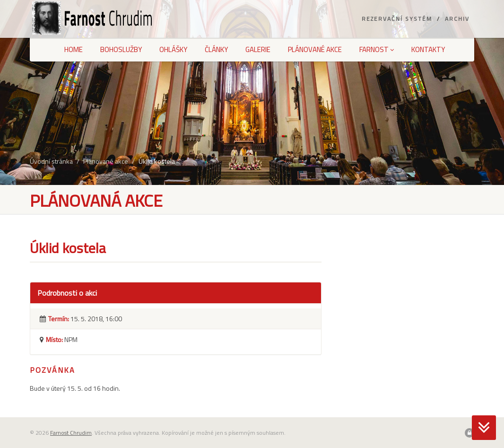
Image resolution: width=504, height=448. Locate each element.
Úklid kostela (157, 161)
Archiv (457, 19)
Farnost (377, 49)
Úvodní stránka (51, 161)
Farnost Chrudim (71, 433)
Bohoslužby (121, 49)
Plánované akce (315, 49)
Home (74, 49)
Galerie (258, 49)
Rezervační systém (397, 19)
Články (216, 49)
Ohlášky (173, 49)
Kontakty (428, 49)
